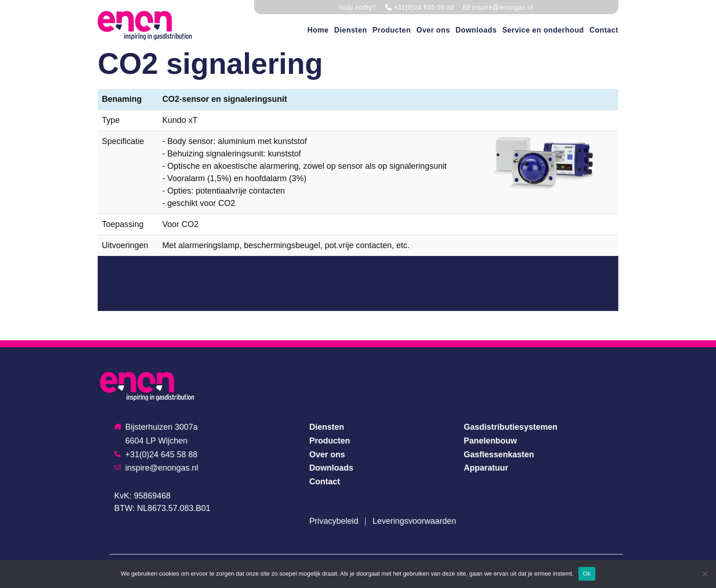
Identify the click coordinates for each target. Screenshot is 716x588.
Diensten (350, 30)
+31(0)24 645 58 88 (156, 455)
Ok (587, 574)
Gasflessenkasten (499, 455)
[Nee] (705, 574)
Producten (392, 30)
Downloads (476, 30)
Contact (604, 30)
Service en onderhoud (543, 30)
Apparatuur (486, 468)
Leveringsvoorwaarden (414, 521)
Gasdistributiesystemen (511, 427)
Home (318, 30)
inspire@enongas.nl (156, 468)
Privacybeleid (334, 521)
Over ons (433, 30)
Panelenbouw (490, 441)
